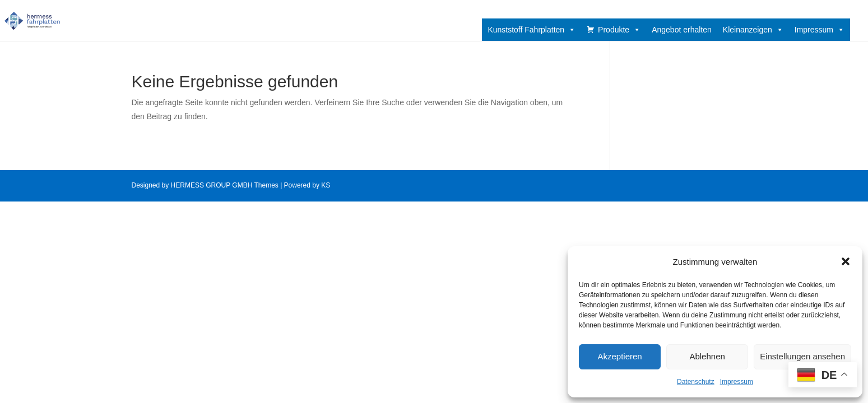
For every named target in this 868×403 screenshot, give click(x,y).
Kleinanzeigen (753, 30)
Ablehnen (707, 356)
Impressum (737, 382)
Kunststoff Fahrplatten (532, 30)
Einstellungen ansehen (802, 356)
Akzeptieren (619, 356)
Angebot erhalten (682, 30)
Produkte (619, 30)
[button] (846, 261)
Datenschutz (696, 382)
